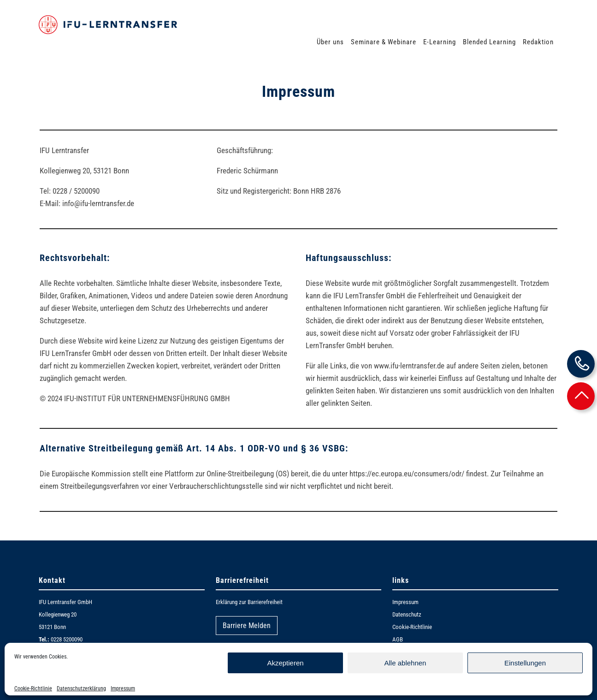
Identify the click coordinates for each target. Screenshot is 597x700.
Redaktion (538, 42)
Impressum (123, 688)
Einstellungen (525, 663)
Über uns (330, 42)
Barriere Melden (247, 626)
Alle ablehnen (405, 663)
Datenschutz (407, 614)
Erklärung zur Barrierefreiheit (249, 602)
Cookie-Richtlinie (33, 688)
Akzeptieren (285, 663)
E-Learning (440, 42)
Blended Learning (489, 42)
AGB (398, 639)
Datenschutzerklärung (81, 688)
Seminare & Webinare (384, 42)
